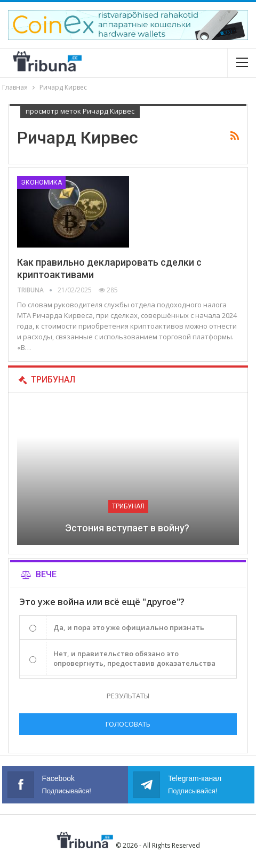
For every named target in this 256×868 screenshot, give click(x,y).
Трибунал (128, 506)
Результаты (128, 696)
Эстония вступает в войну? (128, 528)
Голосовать (128, 724)
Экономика (41, 182)
